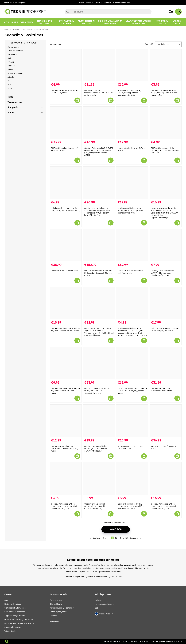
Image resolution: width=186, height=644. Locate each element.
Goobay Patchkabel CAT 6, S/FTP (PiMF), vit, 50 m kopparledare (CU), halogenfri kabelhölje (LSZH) (99, 152)
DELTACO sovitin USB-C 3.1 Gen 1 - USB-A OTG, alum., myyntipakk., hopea (132, 391)
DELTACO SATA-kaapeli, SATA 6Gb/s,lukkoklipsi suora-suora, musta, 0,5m (164, 93)
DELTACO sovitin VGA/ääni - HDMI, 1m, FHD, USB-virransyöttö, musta (96, 391)
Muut (10, 88)
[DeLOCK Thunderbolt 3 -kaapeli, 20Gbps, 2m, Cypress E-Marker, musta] (99, 245)
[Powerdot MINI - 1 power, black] (66, 245)
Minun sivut (9, 3)
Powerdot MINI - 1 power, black (65, 271)
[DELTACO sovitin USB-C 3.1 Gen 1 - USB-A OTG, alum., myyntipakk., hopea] (132, 363)
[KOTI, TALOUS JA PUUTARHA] (66, 22)
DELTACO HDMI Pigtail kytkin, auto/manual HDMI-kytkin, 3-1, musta (64, 449)
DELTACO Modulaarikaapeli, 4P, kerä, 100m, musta (65, 149)
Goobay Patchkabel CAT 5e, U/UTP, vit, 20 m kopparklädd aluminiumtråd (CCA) (164, 506)
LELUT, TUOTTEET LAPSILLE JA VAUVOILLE (19, 623)
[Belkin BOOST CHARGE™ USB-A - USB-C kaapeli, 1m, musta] (166, 303)
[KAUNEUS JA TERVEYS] (162, 22)
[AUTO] (6, 22)
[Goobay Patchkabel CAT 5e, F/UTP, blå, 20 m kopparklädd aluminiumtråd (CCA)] (132, 183)
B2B (97, 608)
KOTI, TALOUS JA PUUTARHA (15, 612)
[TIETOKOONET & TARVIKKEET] (45, 22)
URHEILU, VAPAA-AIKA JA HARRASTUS (19, 619)
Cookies (53, 616)
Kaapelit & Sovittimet (42, 29)
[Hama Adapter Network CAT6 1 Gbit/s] (132, 123)
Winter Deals (177, 22)
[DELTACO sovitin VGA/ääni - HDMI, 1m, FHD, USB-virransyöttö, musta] (99, 363)
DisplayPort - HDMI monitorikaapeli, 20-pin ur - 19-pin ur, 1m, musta (99, 93)
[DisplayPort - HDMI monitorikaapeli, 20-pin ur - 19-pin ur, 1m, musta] (99, 65)
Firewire (11, 62)
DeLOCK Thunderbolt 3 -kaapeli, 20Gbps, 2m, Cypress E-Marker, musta (98, 273)
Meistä (98, 600)
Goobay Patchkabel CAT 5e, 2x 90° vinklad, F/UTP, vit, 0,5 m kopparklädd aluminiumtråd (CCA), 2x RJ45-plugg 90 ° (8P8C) (132, 332)
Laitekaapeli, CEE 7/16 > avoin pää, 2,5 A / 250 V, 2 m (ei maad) (65, 209)
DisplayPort (12, 54)
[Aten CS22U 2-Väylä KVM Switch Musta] (166, 421)
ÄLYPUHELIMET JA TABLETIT (15, 616)
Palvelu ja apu (56, 600)
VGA (9, 85)
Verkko (11, 70)
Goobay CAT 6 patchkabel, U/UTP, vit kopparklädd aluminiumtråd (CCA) (129, 93)
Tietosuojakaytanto (58, 612)
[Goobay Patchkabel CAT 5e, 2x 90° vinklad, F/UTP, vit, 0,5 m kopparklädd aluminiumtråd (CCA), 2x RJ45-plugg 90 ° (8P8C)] (132, 303)
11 (120, 538)
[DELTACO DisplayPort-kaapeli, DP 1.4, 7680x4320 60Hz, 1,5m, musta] (66, 363)
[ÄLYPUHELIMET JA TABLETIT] (86, 22)
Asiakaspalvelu (21, 3)
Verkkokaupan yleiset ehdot (62, 608)
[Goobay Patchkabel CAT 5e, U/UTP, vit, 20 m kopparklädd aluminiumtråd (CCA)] (166, 479)
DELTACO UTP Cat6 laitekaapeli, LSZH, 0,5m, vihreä (65, 92)
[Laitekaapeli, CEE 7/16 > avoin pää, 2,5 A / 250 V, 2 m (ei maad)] (66, 183)
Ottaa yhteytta (56, 604)
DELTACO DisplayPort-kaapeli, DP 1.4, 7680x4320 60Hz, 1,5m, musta (65, 391)
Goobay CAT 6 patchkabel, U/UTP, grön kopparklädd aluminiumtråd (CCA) (96, 449)
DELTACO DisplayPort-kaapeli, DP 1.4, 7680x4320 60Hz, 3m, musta (65, 329)
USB (9, 81)
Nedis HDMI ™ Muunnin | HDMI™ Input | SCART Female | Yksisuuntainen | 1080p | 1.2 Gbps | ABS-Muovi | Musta (99, 332)
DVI (9, 58)
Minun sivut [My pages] (55, 622)
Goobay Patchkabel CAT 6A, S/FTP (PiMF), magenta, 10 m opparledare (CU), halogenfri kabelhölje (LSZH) (97, 212)
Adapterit (11, 77)
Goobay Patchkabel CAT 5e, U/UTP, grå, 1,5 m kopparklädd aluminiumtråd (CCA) (65, 506)
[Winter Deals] (177, 22)
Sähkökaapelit (14, 47)
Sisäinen (11, 66)
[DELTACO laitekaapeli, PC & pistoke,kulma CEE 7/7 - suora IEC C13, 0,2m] (166, 123)
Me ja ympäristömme (104, 604)
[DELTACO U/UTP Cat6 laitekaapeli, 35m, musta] (166, 363)
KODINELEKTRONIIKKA (13, 604)
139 (127, 538)
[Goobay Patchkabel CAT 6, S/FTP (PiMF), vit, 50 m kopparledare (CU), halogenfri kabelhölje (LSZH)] (99, 123)
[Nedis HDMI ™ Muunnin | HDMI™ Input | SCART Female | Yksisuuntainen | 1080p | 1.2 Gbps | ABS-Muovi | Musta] (99, 303)
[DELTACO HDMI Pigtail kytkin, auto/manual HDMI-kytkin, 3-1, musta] (66, 421)
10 (116, 538)
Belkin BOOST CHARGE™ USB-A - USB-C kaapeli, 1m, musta (165, 329)
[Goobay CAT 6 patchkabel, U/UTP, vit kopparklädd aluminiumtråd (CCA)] (132, 65)
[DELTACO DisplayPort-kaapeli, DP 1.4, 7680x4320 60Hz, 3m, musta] (66, 303)
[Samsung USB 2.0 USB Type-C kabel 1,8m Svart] (132, 421)
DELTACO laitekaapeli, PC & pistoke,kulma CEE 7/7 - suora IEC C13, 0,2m (166, 150)
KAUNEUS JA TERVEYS (13, 627)
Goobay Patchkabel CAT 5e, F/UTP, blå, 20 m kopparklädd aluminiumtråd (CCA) (131, 211)
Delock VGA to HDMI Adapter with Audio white (130, 272)
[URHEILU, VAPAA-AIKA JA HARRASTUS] (110, 22)
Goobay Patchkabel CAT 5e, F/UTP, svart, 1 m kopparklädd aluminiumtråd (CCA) (131, 506)
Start (6, 29)
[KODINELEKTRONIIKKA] (22, 22)
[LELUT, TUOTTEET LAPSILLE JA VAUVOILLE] (139, 22)
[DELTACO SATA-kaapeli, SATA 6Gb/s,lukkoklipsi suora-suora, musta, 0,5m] (166, 65)
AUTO (6, 600)
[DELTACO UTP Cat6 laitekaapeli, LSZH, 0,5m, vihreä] (66, 65)
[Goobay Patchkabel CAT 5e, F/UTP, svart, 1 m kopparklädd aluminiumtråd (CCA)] (132, 479)
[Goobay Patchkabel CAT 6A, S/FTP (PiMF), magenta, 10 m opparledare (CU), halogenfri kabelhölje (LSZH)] (99, 183)
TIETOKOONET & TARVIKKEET (21, 29)
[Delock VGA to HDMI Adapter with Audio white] (132, 245)
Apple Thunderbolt (15, 51)
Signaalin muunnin (15, 73)
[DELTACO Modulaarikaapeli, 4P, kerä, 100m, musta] (66, 123)
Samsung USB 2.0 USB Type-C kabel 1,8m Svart (131, 447)
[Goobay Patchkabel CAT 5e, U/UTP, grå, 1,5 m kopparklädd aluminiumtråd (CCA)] (66, 479)
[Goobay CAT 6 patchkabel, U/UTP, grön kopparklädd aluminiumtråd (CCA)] (99, 421)
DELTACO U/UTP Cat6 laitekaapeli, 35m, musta (162, 390)
